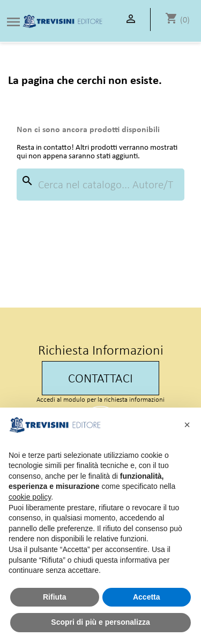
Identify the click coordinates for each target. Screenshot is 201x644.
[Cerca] (100, 185)
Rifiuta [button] (55, 597)
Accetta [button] (147, 597)
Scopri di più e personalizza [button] (100, 622)
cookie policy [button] (30, 497)
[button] (187, 425)
